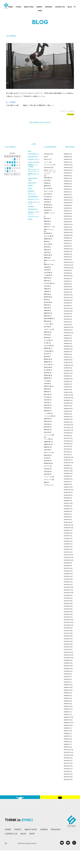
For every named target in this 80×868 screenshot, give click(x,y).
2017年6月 (67, 441)
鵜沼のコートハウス (50, 260)
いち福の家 (47, 275)
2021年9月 (67, 303)
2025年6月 (67, 181)
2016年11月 (67, 460)
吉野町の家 (47, 444)
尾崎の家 (46, 392)
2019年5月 (67, 379)
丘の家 (46, 458)
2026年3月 (67, 157)
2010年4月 (67, 674)
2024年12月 (67, 197)
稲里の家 (46, 281)
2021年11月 (67, 297)
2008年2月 (67, 744)
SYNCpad (70, 114)
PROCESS (49, 7)
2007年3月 (67, 774)
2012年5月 (67, 606)
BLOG (70, 7)
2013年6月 (67, 571)
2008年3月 (67, 742)
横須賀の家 (47, 359)
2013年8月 (67, 566)
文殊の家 (46, 474)
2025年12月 (67, 165)
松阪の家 (46, 221)
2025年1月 (67, 195)
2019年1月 (67, 390)
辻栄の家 (46, 461)
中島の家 (46, 224)
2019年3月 (67, 384)
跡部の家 (46, 430)
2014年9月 (67, 530)
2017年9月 (67, 433)
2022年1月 (67, 292)
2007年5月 (67, 769)
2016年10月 (67, 463)
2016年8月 (67, 468)
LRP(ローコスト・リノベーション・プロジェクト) (50, 172)
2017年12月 (67, 425)
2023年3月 (67, 254)
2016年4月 (67, 479)
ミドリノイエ (48, 477)
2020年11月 (67, 330)
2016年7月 (67, 471)
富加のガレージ (48, 227)
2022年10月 (67, 268)
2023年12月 (67, 230)
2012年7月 (67, 601)
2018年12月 (67, 392)
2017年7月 (67, 438)
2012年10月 (67, 593)
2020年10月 (67, 333)
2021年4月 (67, 316)
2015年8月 (67, 501)
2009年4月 (67, 706)
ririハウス (46, 466)
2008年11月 (67, 720)
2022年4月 (67, 284)
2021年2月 (67, 322)
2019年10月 (67, 365)
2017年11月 (67, 427)
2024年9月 (67, 205)
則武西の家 (47, 297)
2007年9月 (67, 758)
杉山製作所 (31, 198)
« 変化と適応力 (34, 122)
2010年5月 (67, 671)
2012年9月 (67, 595)
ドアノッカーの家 (49, 435)
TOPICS (18, 7)
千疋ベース (47, 191)
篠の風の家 (47, 205)
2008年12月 (67, 717)
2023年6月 (67, 246)
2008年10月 (67, 723)
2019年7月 (67, 373)
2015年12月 (67, 490)
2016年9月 (67, 465)
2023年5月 (67, 249)
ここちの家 (47, 413)
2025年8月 (67, 176)
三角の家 (46, 469)
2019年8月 (67, 371)
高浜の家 (46, 219)
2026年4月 (67, 154)
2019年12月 (67, 360)
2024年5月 (67, 216)
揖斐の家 (46, 389)
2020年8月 (67, 338)
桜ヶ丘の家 (47, 188)
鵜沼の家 (46, 332)
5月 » (15, 174)
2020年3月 (67, 352)
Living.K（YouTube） (32, 165)
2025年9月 (67, 173)
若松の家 (46, 247)
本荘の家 (46, 335)
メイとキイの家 (48, 416)
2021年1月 (67, 325)
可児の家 (46, 397)
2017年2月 (67, 452)
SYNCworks (47, 167)
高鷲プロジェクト (49, 229)
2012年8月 (67, 598)
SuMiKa (30, 232)
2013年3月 (67, 579)
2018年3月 (67, 417)
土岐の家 (46, 252)
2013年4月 (67, 576)
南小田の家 (47, 233)
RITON (30, 196)
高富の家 (46, 305)
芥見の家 (46, 471)
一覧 (41, 122)
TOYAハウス (47, 452)
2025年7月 (67, 178)
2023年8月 (67, 241)
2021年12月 (67, 295)
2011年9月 (67, 628)
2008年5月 (67, 736)
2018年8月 (67, 403)
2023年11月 (67, 232)
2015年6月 (67, 506)
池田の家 (46, 356)
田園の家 (46, 447)
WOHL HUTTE (32, 190)
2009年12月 (67, 685)
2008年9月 (67, 725)
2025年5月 (67, 184)
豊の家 (46, 241)
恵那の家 (46, 278)
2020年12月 (67, 327)
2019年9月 (67, 368)
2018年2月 (67, 419)
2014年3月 (67, 547)
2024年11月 (67, 200)
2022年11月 (67, 265)
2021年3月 (67, 319)
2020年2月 (67, 354)
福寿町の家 (47, 313)
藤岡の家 (46, 186)
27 (8, 171)
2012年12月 (67, 587)
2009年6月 (67, 701)
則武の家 (46, 373)
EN (75, 7)
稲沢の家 (46, 405)
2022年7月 (67, 276)
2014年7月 (67, 536)
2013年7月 (67, 568)
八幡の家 (46, 291)
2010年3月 (67, 677)
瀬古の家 (46, 427)
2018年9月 (67, 400)
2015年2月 (67, 517)
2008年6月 (67, 733)
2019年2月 (67, 387)
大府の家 (46, 202)
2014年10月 (67, 528)
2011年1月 (67, 649)
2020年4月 (67, 349)
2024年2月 (67, 224)
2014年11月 (67, 525)
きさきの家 (47, 365)
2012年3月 (67, 612)
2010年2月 (67, 679)
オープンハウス (48, 165)
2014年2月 (67, 549)
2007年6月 (67, 766)
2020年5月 (67, 346)
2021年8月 (67, 306)
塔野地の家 (47, 348)
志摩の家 (46, 411)
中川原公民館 (48, 351)
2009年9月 (67, 693)
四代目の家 (47, 367)
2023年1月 (67, 260)
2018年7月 (67, 406)
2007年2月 (67, 777)
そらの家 (46, 381)
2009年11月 (67, 687)
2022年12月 (67, 262)
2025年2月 (67, 192)
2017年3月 (67, 449)
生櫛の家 (46, 289)
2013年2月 (67, 582)
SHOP (40, 11)
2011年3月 (67, 644)
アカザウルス (48, 485)
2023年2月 (67, 257)
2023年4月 (67, 251)
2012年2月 (67, 614)
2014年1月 (67, 552)
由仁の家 (46, 180)
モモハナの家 (48, 236)
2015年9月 (67, 498)
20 (8, 168)
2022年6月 (67, 279)
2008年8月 (67, 728)
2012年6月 (67, 603)
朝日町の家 (47, 255)
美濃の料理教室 (48, 319)
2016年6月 (67, 473)
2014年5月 (67, 541)
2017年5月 (67, 444)
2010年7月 (67, 666)
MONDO (30, 193)
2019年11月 (67, 362)
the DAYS (47, 354)
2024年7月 (67, 211)
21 (10, 168)
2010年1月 (67, 682)
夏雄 (45, 482)
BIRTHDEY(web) (33, 219)
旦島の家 (46, 408)
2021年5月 (67, 314)
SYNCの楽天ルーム (34, 154)
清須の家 (46, 308)
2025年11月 (67, 167)
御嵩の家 (46, 321)
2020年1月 (67, 357)
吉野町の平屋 (48, 386)
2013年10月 (67, 560)
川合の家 (46, 286)
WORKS (39, 7)
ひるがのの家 (48, 346)
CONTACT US (60, 7)
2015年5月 (67, 509)
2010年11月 (67, 655)
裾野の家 (46, 316)
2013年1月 (67, 585)
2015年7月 (67, 503)
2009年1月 (67, 715)
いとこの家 (47, 439)
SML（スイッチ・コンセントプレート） (33, 176)
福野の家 (46, 294)
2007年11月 (67, 752)
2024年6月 (67, 214)
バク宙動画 (12, 102)
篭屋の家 (46, 250)
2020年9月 (67, 335)
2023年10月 (67, 235)
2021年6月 (67, 311)
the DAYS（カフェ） (33, 208)
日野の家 (46, 424)
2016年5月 (67, 476)
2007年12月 (67, 750)
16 (15, 165)
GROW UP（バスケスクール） (34, 223)
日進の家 (46, 210)
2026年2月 (67, 159)
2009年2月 (67, 712)
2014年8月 (67, 533)
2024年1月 (67, 227)
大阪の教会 (47, 178)
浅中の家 (46, 327)
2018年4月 (67, 414)
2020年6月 (67, 344)
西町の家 (46, 455)
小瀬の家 (46, 267)
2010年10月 (67, 658)
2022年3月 (67, 287)
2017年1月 (67, 455)
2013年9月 (67, 563)
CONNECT (31, 216)
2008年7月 (67, 731)
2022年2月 (67, 289)
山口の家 (46, 197)
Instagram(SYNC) (33, 157)
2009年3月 (67, 709)
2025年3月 (67, 189)
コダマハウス (48, 329)
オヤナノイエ (48, 480)
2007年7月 (67, 763)
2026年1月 (67, 162)
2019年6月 (67, 376)
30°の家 (46, 343)
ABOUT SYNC (29, 7)
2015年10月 (67, 495)
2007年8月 (67, 761)
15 (12, 165)
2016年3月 (67, 482)
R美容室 (46, 183)
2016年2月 (67, 484)
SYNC (30, 151)
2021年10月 (67, 300)
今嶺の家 (46, 384)
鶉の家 (46, 300)
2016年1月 (67, 487)
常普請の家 (47, 375)
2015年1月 (67, 520)
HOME (11, 7)
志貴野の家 (47, 239)
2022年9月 (67, 270)
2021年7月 (67, 308)
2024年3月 (67, 222)
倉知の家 (46, 338)
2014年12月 (67, 522)
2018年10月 (67, 398)
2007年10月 (67, 755)
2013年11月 (67, 557)
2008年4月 (67, 739)
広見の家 (46, 450)
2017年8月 (67, 436)
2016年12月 (67, 457)
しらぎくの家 (48, 324)
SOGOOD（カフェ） (33, 161)
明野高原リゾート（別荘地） (33, 170)
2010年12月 (67, 652)
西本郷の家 (47, 463)
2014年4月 (67, 544)
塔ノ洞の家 (47, 370)
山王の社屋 (47, 273)
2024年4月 (67, 219)
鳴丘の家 (46, 394)
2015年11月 (67, 492)
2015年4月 (67, 511)
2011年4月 (67, 641)
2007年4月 (67, 771)
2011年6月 (67, 636)
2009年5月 (67, 704)
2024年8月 (67, 208)
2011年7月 (67, 633)
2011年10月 (67, 625)
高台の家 (46, 432)
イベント (46, 162)
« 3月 (6, 174)
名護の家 (46, 199)
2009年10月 (67, 690)
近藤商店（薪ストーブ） (33, 181)
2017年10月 (67, 430)
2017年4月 (67, 446)
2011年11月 (67, 622)
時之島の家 (47, 302)
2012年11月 (67, 590)
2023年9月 (67, 238)
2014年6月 (67, 539)
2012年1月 (67, 617)
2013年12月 (67, 555)
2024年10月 (67, 203)
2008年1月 (67, 747)
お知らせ (46, 159)
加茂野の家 (47, 442)
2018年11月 (67, 395)
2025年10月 (67, 170)
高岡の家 (46, 419)
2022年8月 (67, 273)
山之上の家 (47, 244)
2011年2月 (67, 647)
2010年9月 (67, 660)
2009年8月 (67, 696)
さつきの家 (47, 340)
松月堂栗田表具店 (33, 204)
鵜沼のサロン (48, 264)
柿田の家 (46, 421)
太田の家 (46, 400)
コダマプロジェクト (33, 228)
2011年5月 (67, 639)
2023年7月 (67, 243)
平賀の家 (46, 402)
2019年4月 (67, 381)
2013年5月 (67, 574)
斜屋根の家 (47, 362)
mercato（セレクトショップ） (34, 213)
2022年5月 (67, 281)
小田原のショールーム (50, 214)
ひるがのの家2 (48, 283)
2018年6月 (67, 409)
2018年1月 (67, 422)
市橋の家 (46, 310)
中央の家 (46, 270)
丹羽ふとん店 (32, 201)
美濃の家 (46, 258)
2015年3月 (67, 514)
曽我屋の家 (47, 378)
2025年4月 (67, 186)
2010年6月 (67, 669)
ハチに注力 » (47, 122)
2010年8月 (67, 663)
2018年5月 (67, 411)
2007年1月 (67, 779)
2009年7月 (67, 698)
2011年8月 (67, 631)
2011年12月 (67, 620)
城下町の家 (47, 207)
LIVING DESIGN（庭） (33, 186)
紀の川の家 (47, 194)
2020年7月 (67, 341)
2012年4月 (67, 609)
